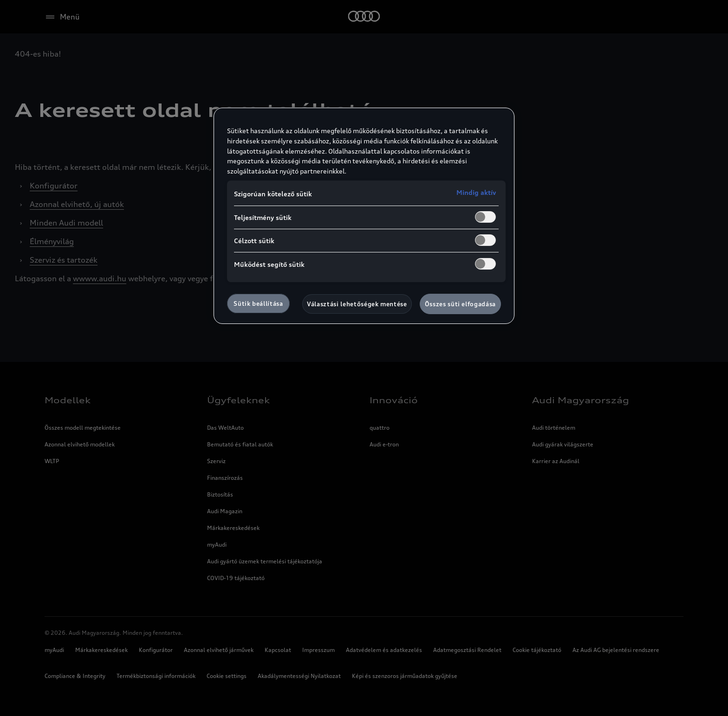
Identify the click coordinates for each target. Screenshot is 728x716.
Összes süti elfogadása (460, 304)
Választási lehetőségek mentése (357, 304)
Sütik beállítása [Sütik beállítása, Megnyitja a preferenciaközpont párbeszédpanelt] (258, 303)
